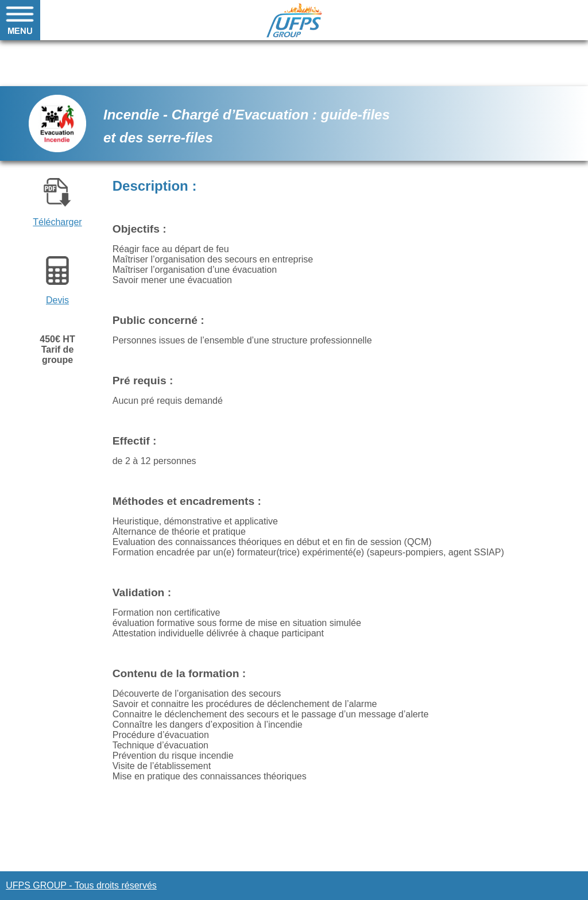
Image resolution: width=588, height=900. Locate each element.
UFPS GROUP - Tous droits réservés (81, 885)
